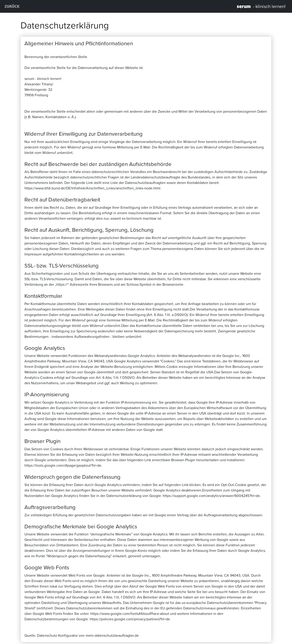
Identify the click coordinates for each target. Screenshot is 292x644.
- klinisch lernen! (261, 6)
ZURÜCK (12, 6)
